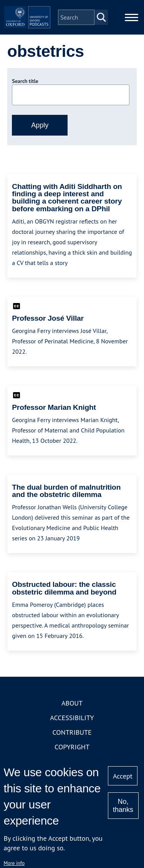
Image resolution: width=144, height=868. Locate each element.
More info (14, 863)
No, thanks (123, 806)
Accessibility (72, 718)
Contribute (72, 732)
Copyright (72, 747)
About (72, 703)
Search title (25, 81)
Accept (123, 776)
